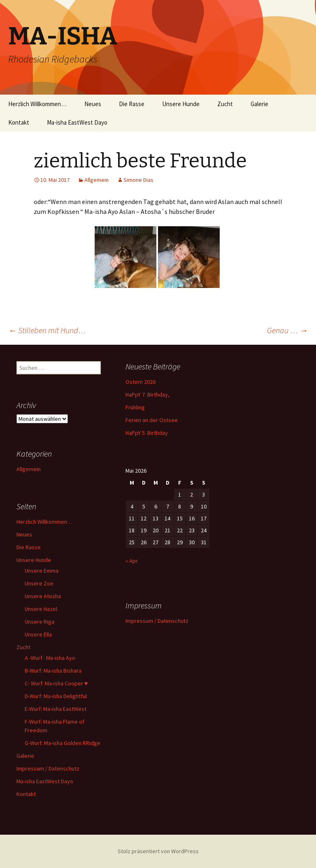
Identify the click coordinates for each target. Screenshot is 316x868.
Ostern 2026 (141, 382)
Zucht (225, 104)
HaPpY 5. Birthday (147, 433)
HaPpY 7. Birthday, (148, 395)
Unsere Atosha (43, 596)
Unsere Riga (39, 622)
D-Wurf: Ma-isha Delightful (56, 696)
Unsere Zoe (39, 583)
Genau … (287, 330)
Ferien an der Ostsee (152, 420)
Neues (93, 104)
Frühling (135, 407)
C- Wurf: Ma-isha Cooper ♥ (56, 683)
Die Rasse (132, 104)
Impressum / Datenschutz (48, 768)
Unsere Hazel (41, 609)
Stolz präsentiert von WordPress (158, 851)
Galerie (259, 104)
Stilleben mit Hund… (47, 330)
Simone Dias (138, 180)
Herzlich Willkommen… (37, 104)
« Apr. (132, 561)
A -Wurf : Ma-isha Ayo (50, 658)
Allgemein (96, 180)
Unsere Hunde (181, 104)
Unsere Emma (42, 571)
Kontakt (19, 122)
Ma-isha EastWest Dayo (77, 122)
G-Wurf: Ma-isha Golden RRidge (63, 743)
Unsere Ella (38, 634)
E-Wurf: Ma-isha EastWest (56, 709)
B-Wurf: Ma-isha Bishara (53, 671)
